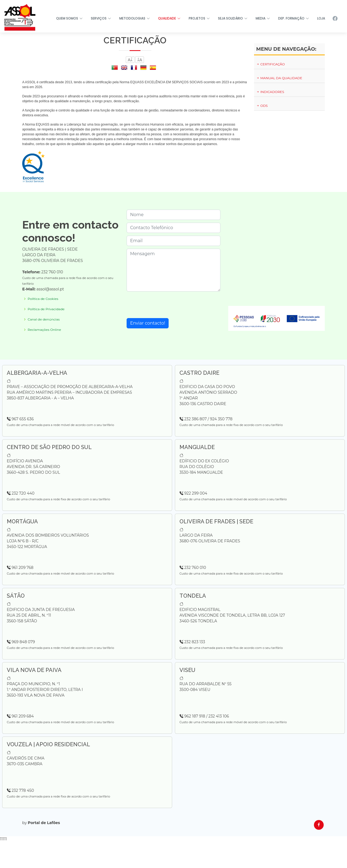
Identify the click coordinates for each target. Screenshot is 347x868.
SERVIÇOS (101, 18)
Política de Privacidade (46, 309)
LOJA (321, 18)
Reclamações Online (44, 330)
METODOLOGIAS (135, 18)
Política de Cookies (43, 299)
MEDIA (263, 18)
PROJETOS (199, 18)
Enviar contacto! (148, 323)
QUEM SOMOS (69, 18)
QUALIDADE (169, 18)
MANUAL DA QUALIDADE (279, 78)
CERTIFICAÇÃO (271, 64)
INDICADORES (270, 92)
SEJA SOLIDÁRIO (233, 18)
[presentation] (168, 305)
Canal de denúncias (44, 319)
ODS (262, 106)
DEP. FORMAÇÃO (294, 18)
